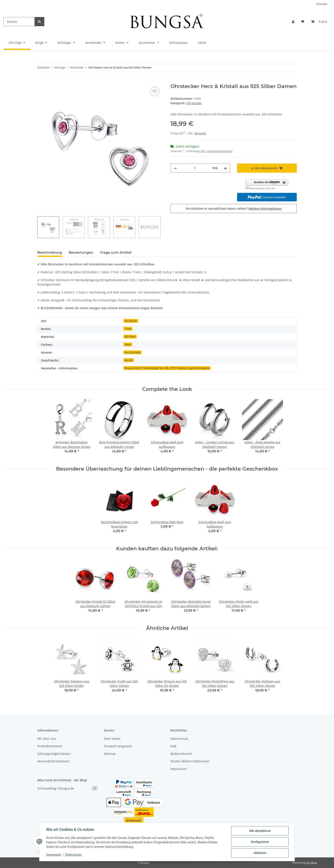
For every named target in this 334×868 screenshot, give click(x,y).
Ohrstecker (194, 103)
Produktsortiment (50, 746)
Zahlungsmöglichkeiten (54, 754)
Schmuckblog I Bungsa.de (67, 788)
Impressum (179, 769)
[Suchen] (19, 22)
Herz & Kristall (132, 352)
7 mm (128, 329)
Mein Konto (112, 739)
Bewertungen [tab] (81, 253)
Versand (200, 133)
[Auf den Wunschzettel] (155, 91)
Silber (128, 344)
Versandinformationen (53, 761)
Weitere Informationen (265, 208)
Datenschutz (179, 739)
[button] (293, 22)
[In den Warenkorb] (41, 81)
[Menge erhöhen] (225, 168)
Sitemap (110, 754)
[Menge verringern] (175, 168)
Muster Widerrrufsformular (190, 761)
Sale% (202, 43)
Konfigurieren (260, 842)
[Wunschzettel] (303, 22)
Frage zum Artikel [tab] (116, 253)
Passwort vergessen (118, 746)
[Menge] (195, 168)
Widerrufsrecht (181, 754)
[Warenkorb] (319, 22)
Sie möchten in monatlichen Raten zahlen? (234, 208)
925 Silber (130, 337)
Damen (129, 360)
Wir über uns (47, 739)
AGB (173, 746)
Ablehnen (260, 853)
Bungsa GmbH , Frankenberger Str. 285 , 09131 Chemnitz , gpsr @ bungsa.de (167, 368)
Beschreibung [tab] (50, 253)
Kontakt (322, 4)
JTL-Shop (312, 863)
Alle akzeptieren (260, 831)
